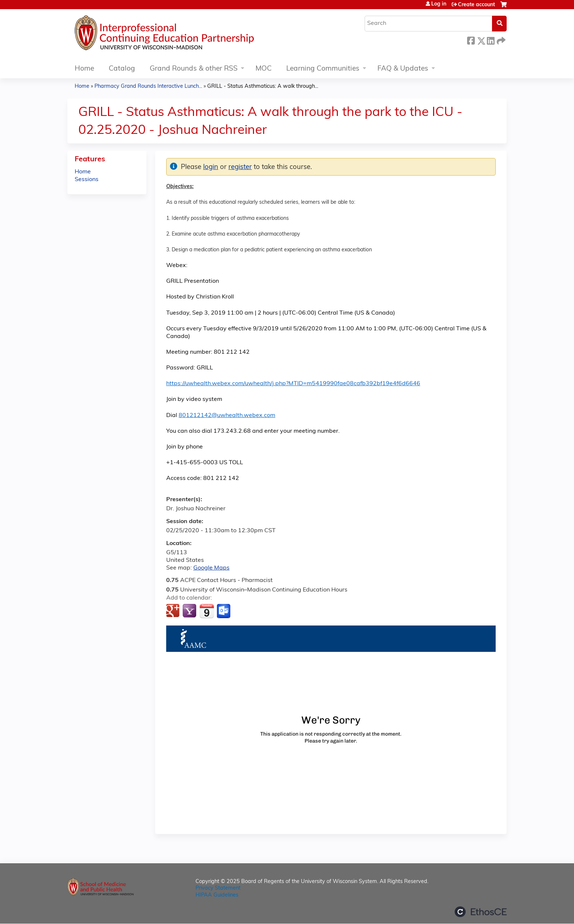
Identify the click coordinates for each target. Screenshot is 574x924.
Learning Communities (323, 69)
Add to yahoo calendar (190, 611)
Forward (500, 40)
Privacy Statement (218, 888)
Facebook (471, 40)
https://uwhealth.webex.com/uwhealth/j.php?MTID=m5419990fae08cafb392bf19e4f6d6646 (293, 384)
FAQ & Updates (403, 69)
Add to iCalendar (207, 611)
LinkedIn (491, 40)
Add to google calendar (174, 611)
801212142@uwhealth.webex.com (227, 416)
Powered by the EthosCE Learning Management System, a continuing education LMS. (481, 912)
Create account (476, 5)
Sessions (87, 180)
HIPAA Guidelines (217, 895)
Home (84, 69)
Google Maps (211, 568)
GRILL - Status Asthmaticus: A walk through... (263, 87)
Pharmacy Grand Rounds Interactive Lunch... (148, 87)
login (211, 167)
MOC (264, 69)
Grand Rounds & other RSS (194, 69)
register (240, 167)
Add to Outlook (224, 611)
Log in (439, 4)
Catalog (122, 69)
